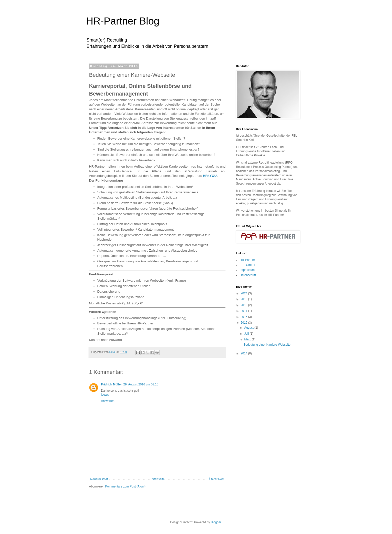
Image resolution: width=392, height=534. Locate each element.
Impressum (247, 270)
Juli (247, 334)
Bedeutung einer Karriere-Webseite (267, 345)
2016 (244, 317)
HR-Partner (247, 260)
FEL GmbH (247, 265)
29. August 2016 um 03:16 (141, 384)
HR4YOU (210, 176)
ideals (105, 395)
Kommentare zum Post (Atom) (125, 486)
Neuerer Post (99, 479)
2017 (244, 311)
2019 (244, 299)
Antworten (108, 401)
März (248, 339)
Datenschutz (248, 275)
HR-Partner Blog (123, 21)
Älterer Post (216, 479)
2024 (244, 293)
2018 (244, 305)
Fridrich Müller (111, 384)
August (249, 328)
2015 (244, 323)
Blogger (216, 522)
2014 (244, 353)
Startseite (158, 479)
